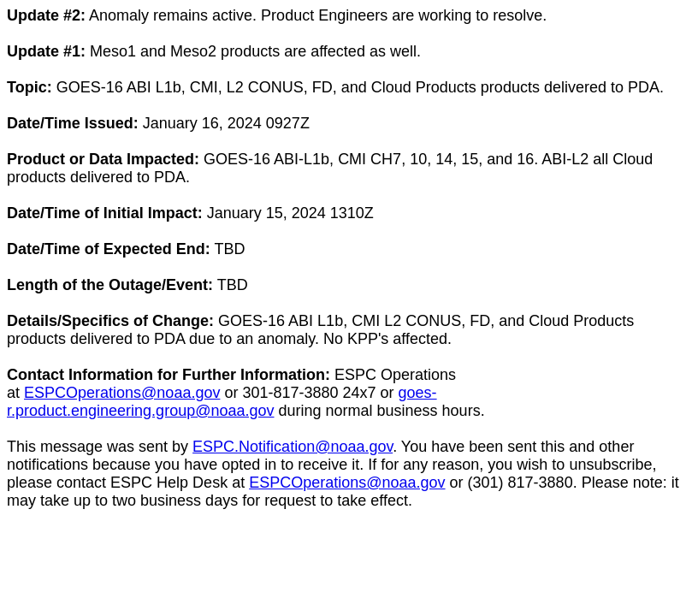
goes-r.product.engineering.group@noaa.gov (222, 402)
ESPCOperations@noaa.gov (122, 393)
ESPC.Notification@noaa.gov (293, 447)
